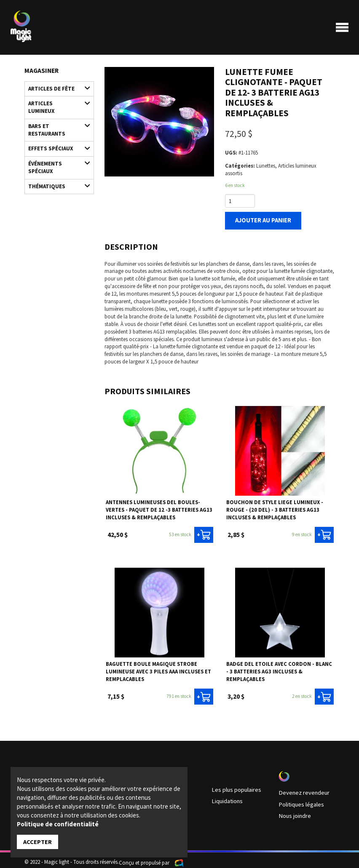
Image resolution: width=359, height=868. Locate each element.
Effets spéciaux (55, 133)
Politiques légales (298, 799)
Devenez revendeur (300, 789)
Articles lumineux (55, 100)
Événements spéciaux (55, 149)
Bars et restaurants (55, 116)
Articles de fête (55, 87)
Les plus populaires (233, 786)
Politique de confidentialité (58, 824)
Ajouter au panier (259, 219)
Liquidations (226, 796)
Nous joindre (293, 810)
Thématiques (55, 166)
